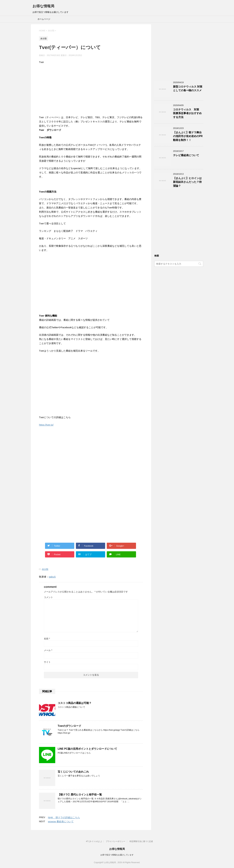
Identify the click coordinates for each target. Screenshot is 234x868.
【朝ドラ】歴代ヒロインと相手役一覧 (80, 795)
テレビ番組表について (186, 155)
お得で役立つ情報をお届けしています (117, 855)
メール (48, 650)
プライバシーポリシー (116, 841)
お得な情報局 (43, 6)
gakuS (52, 577)
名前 (47, 639)
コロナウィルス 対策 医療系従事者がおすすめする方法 (187, 113)
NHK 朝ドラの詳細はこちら (64, 817)
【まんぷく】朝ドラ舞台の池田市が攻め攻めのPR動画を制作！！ (188, 136)
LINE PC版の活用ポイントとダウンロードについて (87, 749)
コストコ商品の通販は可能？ (75, 703)
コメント (48, 597)
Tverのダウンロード (69, 726)
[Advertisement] (91, 90)
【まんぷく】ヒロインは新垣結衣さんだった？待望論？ (187, 182)
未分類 (45, 569)
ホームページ (44, 19)
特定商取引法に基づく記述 (141, 841)
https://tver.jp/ (46, 425)
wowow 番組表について (61, 821)
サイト (47, 662)
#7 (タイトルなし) (94, 841)
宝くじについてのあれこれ (73, 772)
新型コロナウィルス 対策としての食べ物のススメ (188, 88)
